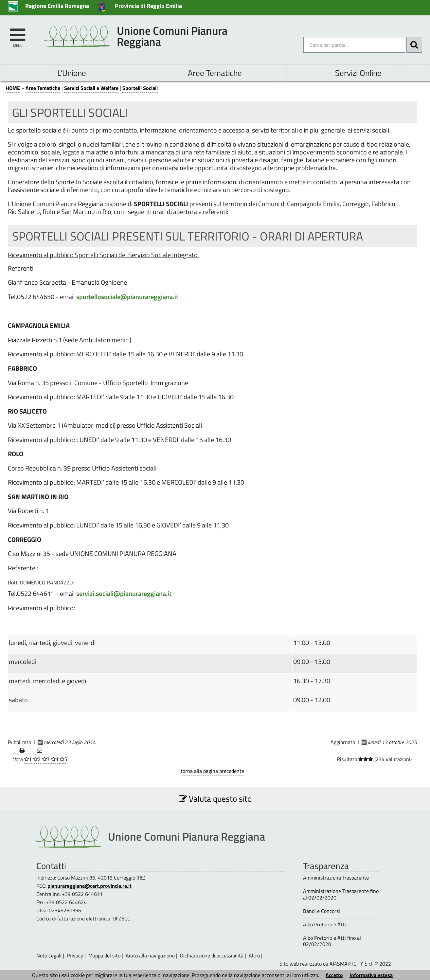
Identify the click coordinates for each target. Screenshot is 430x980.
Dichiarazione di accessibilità (212, 955)
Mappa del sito (104, 955)
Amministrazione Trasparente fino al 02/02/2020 (341, 894)
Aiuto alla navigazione (150, 955)
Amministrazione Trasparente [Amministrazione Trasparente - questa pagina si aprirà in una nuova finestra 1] (336, 878)
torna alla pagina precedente (212, 771)
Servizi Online (358, 73)
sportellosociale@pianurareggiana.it (127, 297)
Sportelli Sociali (140, 88)
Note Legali (49, 955)
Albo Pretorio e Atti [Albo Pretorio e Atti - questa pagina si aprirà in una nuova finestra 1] (324, 925)
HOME (13, 88)
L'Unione (72, 73)
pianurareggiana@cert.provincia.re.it (90, 886)
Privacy (75, 955)
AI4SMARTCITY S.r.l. (351, 964)
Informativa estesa (371, 975)
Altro (254, 955)
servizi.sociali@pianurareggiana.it (124, 594)
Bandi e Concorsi (322, 911)
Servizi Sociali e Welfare (91, 88)
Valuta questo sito (215, 799)
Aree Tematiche (215, 73)
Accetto (334, 975)
